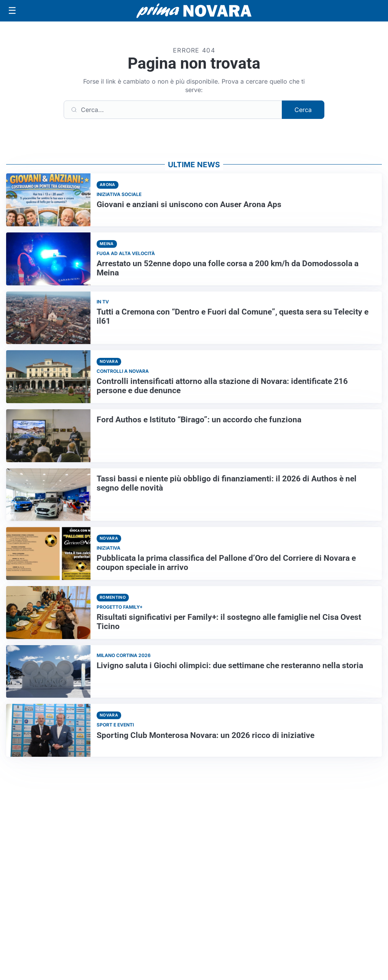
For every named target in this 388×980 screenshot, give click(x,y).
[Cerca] (173, 110)
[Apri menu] (12, 11)
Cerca (303, 110)
